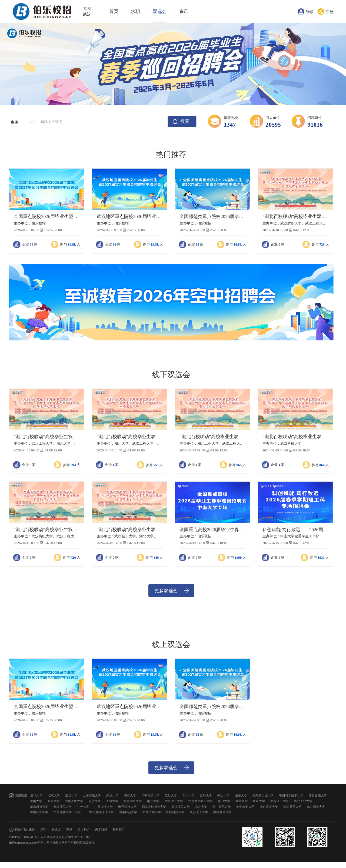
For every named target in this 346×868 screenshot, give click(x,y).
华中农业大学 (245, 807)
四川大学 (189, 795)
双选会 (160, 11)
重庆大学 (259, 801)
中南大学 (36, 801)
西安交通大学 (318, 795)
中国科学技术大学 (291, 795)
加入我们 (84, 829)
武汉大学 (112, 795)
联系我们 (119, 829)
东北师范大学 (316, 807)
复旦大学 (171, 795)
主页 (32, 829)
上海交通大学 (92, 795)
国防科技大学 (175, 812)
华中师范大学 (222, 807)
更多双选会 (166, 590)
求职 (135, 11)
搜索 (185, 121)
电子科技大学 (127, 807)
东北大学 (201, 807)
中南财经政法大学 (101, 812)
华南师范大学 (292, 807)
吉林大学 (206, 795)
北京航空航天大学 (200, 801)
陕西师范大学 (222, 812)
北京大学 (54, 795)
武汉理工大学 (181, 807)
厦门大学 (224, 801)
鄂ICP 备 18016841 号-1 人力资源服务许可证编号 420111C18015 (51, 837)
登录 (310, 11)
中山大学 (223, 795)
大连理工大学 (280, 801)
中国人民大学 (74, 801)
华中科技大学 (151, 795)
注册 (330, 11)
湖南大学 (242, 801)
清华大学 (36, 795)
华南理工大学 (174, 801)
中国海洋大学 (39, 812)
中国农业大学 (104, 807)
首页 (114, 11)
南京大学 (130, 795)
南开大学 (153, 801)
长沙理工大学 (199, 812)
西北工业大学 (303, 801)
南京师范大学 (269, 807)
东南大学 (54, 801)
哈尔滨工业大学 (263, 795)
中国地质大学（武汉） (69, 812)
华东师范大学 (39, 807)
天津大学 (112, 801)
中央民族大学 (152, 812)
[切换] (87, 9)
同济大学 (95, 801)
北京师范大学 (133, 801)
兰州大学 (83, 807)
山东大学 (241, 795)
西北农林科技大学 (154, 807)
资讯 (184, 11)
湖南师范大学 (128, 812)
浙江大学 (71, 795)
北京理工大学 (63, 807)
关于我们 (101, 829)
